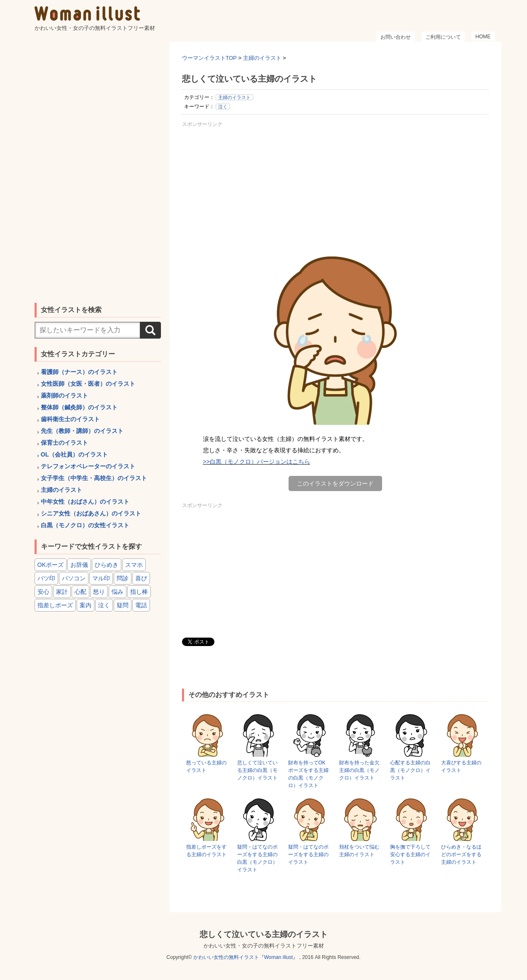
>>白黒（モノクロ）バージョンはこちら (257, 462)
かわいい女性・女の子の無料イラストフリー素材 (264, 946)
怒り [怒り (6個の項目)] (99, 592)
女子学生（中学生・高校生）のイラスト (94, 478)
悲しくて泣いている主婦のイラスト (264, 934)
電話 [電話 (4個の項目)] (141, 605)
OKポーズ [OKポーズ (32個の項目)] (51, 565)
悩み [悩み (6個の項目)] (118, 592)
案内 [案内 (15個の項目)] (86, 605)
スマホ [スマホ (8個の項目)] (134, 565)
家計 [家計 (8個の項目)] (62, 592)
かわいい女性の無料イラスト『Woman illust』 (246, 957)
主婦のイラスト (234, 97)
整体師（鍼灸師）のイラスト (79, 407)
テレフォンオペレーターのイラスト (88, 466)
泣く (223, 107)
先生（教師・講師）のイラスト (82, 431)
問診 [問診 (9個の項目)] (123, 578)
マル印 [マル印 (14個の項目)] (101, 578)
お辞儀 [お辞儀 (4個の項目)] (79, 565)
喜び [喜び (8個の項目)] (141, 578)
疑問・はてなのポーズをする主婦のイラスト (308, 854)
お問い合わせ (396, 37)
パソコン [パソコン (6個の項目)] (74, 578)
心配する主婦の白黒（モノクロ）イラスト (410, 770)
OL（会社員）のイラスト (74, 454)
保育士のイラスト (64, 443)
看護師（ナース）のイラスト (79, 372)
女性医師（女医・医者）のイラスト (88, 384)
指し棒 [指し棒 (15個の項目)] (139, 592)
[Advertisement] (335, 189)
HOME (483, 37)
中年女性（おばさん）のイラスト (85, 502)
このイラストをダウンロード (335, 483)
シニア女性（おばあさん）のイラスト (91, 513)
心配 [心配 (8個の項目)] (80, 592)
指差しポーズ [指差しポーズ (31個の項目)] (55, 605)
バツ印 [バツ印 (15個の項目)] (46, 578)
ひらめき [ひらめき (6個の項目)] (107, 565)
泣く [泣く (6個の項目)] (104, 605)
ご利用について (443, 37)
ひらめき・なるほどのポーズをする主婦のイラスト (461, 854)
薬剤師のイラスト (64, 395)
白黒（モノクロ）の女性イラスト (85, 525)
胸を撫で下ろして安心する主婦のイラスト (410, 854)
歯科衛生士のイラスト (70, 419)
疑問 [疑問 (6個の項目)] (123, 605)
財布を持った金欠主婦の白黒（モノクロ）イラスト (359, 770)
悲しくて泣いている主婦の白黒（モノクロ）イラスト (257, 770)
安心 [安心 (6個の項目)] (43, 592)
